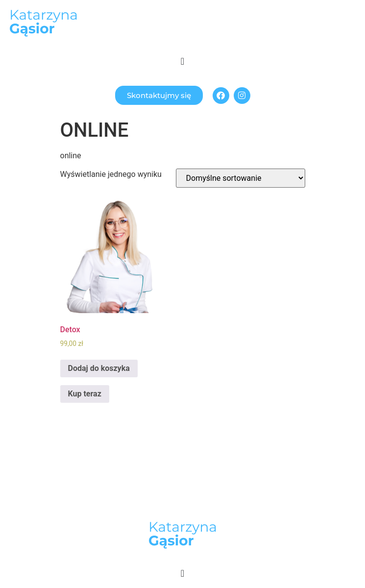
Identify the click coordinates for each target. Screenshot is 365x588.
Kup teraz (85, 394)
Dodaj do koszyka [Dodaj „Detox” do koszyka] (99, 368)
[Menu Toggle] (182, 61)
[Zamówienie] (241, 178)
